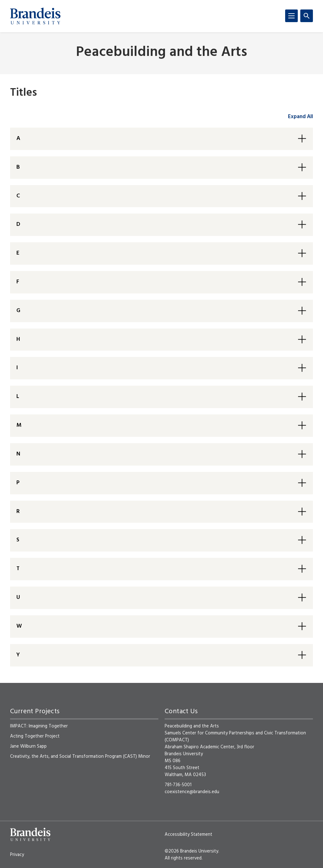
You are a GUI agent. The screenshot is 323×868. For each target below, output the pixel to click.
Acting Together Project (35, 736)
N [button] (18, 454)
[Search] (307, 16)
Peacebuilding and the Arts (161, 53)
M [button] (19, 425)
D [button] (18, 224)
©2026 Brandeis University (191, 851)
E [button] (18, 253)
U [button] (18, 597)
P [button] (18, 483)
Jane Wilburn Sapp (28, 746)
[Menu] (291, 16)
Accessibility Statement (188, 835)
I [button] (17, 368)
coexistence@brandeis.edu (192, 792)
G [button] (18, 311)
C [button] (18, 196)
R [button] (18, 512)
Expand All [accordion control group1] (300, 117)
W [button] (19, 626)
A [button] (18, 139)
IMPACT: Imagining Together (39, 726)
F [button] (18, 282)
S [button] (18, 540)
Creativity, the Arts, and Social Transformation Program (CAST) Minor (80, 756)
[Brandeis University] (35, 16)
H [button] (18, 339)
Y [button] (18, 655)
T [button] (18, 569)
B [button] (18, 167)
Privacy (17, 855)
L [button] (18, 397)
